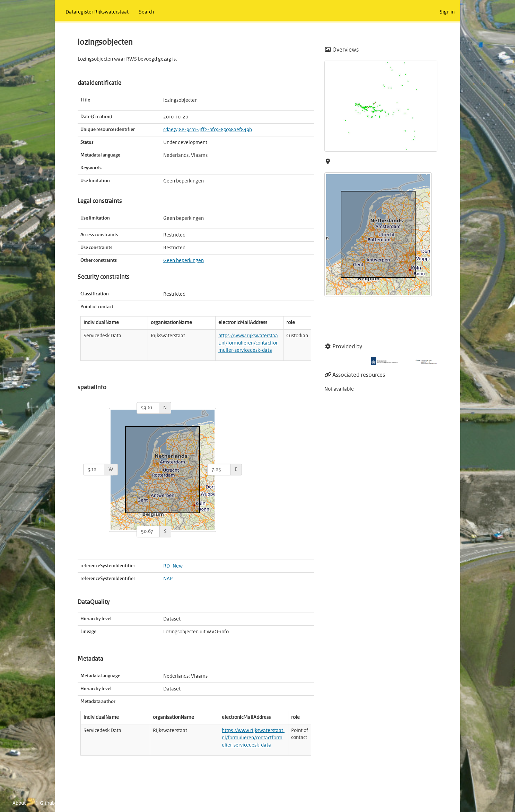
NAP (168, 579)
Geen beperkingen (184, 261)
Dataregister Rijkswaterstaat (97, 12)
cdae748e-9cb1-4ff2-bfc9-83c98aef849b (208, 130)
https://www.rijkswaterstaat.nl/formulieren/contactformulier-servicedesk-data (248, 343)
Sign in (447, 12)
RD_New (173, 566)
